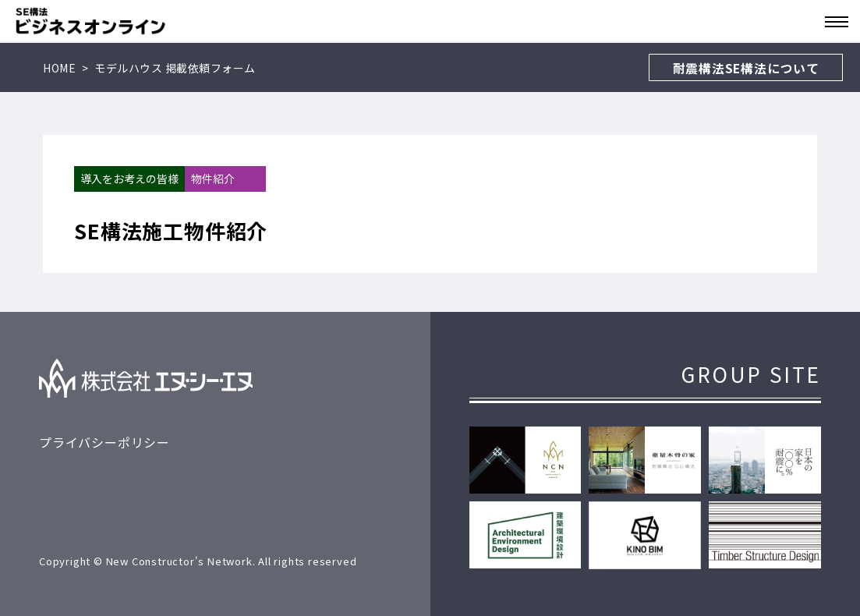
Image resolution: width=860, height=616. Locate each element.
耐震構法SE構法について (746, 68)
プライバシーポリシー (104, 442)
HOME (59, 68)
